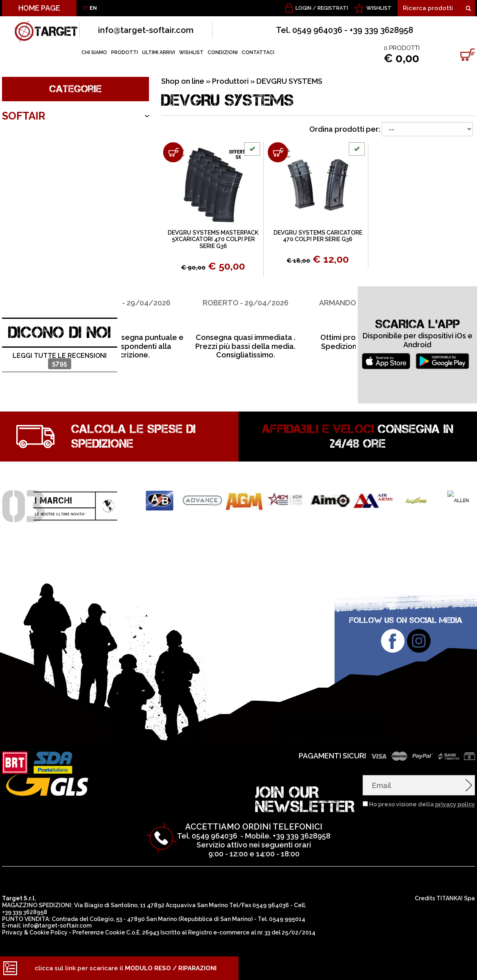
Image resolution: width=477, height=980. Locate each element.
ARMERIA (25, 164)
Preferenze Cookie (99, 932)
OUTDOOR (29, 188)
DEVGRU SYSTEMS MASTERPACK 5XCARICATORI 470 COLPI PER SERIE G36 (213, 240)
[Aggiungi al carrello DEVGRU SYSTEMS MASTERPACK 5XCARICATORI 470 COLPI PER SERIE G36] (173, 152)
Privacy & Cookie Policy (35, 932)
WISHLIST (379, 8)
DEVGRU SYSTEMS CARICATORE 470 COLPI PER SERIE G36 (318, 236)
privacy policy (455, 804)
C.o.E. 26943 (143, 932)
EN (93, 8)
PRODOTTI (125, 52)
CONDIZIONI (223, 52)
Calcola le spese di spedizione (133, 436)
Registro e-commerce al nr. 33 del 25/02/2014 (252, 932)
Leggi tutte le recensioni (60, 360)
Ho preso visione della (422, 804)
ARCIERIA (26, 140)
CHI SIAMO (94, 52)
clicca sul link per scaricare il (126, 968)
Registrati (333, 8)
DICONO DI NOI (60, 332)
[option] (180, 323)
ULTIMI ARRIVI (159, 52)
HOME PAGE (39, 8)
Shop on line (183, 81)
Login (303, 8)
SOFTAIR (24, 116)
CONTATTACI (258, 52)
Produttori (230, 81)
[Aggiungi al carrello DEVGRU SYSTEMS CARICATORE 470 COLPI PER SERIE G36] (278, 152)
